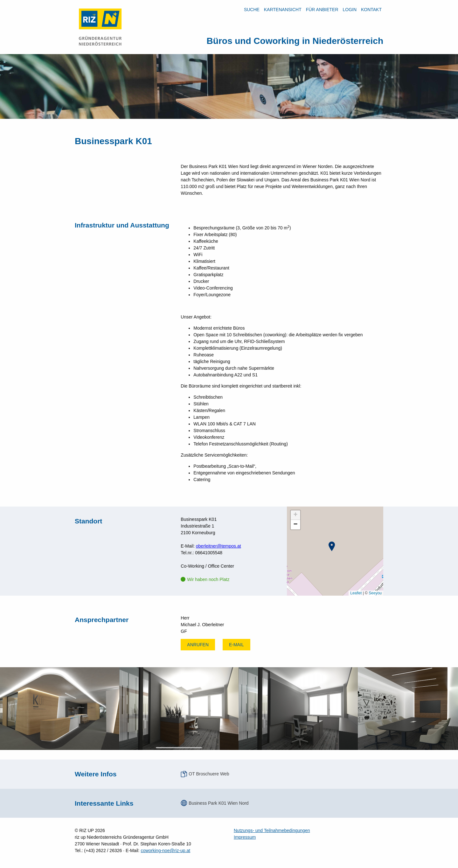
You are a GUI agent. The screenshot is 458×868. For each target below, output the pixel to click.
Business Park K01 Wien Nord (219, 803)
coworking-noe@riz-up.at (165, 850)
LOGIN (350, 10)
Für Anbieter (322, 10)
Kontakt (371, 10)
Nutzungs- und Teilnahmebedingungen (272, 830)
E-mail (236, 645)
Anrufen (198, 645)
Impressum (245, 837)
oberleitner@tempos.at (219, 546)
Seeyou (375, 593)
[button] (332, 546)
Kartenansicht (283, 10)
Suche (252, 10)
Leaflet (356, 593)
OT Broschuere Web (209, 774)
